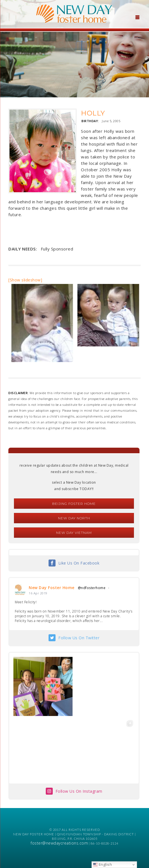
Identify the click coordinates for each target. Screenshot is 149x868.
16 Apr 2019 (38, 593)
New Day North (74, 518)
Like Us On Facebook (79, 563)
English (103, 864)
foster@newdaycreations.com (59, 843)
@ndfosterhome (92, 588)
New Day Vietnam (74, 533)
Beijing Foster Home (74, 504)
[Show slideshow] (25, 280)
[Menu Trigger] (137, 17)
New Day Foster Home (52, 588)
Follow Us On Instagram (79, 791)
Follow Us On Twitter (79, 638)
